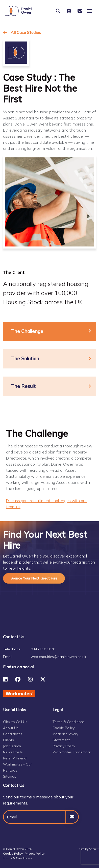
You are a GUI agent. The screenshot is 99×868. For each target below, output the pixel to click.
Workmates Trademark (72, 752)
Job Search (12, 746)
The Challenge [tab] (27, 331)
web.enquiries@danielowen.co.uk (58, 657)
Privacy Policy (64, 746)
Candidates (13, 734)
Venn (93, 849)
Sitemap (10, 776)
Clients (8, 740)
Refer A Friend (15, 758)
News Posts (13, 752)
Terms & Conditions (69, 722)
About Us (11, 728)
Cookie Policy (64, 728)
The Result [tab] (23, 386)
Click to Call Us (15, 722)
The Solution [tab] (25, 359)
